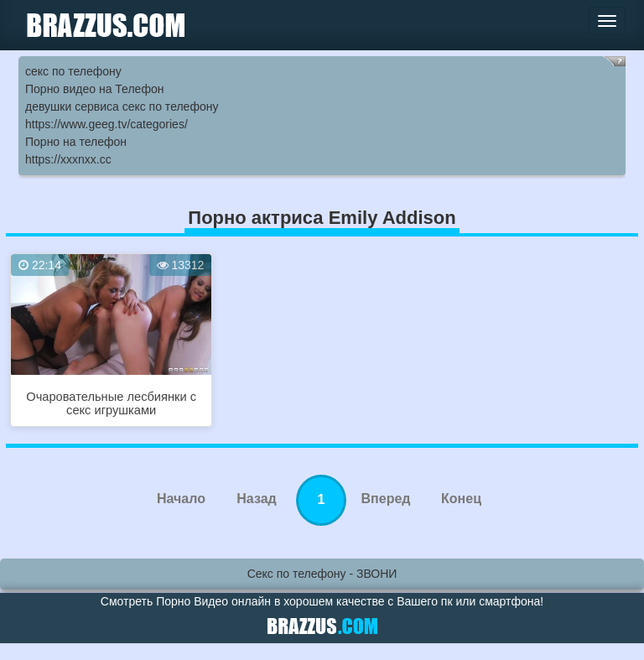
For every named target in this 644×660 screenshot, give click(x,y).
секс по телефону (73, 71)
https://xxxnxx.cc (68, 159)
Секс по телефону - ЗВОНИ (322, 574)
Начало (181, 499)
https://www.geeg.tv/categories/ (106, 124)
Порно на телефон (76, 142)
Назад (256, 499)
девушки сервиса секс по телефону (122, 107)
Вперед (386, 499)
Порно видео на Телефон (94, 89)
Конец (461, 499)
